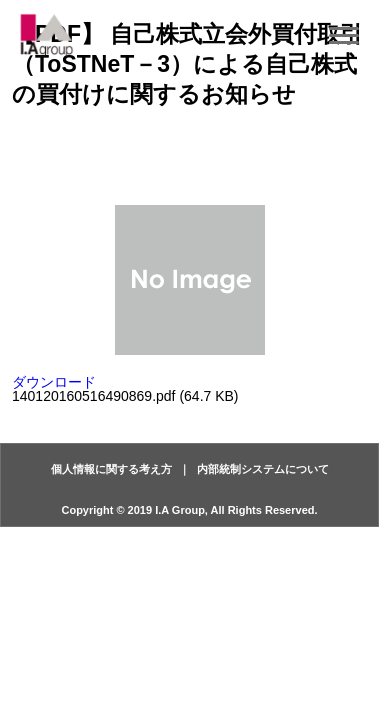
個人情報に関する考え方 (111, 469)
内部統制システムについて (263, 469)
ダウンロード (54, 382)
